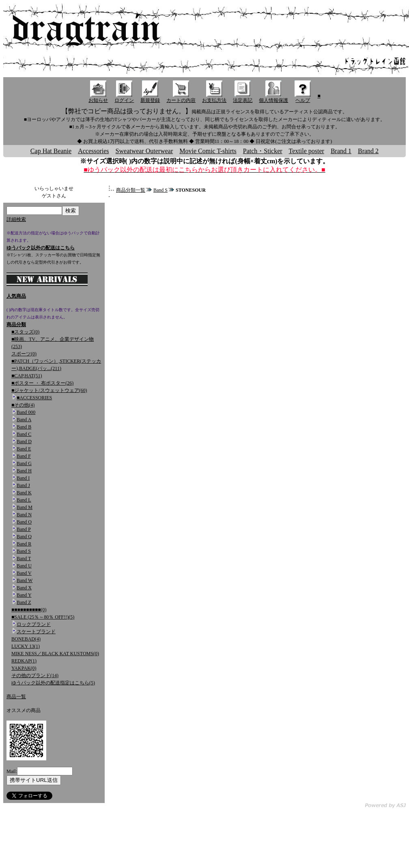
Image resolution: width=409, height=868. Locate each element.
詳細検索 (16, 219)
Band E (24, 449)
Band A (24, 420)
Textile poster (307, 151)
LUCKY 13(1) (26, 646)
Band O (24, 522)
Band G (24, 463)
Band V (24, 573)
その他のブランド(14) (35, 675)
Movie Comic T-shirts (208, 151)
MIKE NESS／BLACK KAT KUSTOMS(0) (55, 654)
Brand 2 (368, 151)
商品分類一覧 (131, 190)
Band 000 (26, 412)
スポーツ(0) (24, 354)
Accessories (93, 151)
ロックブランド (34, 624)
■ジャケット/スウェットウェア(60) (49, 390)
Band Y (24, 595)
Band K (24, 493)
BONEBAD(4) (26, 639)
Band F (24, 456)
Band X (24, 588)
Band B (24, 427)
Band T (24, 558)
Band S (24, 551)
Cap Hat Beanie (51, 151)
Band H (24, 471)
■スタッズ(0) (25, 332)
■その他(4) (23, 405)
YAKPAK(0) (24, 668)
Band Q (24, 537)
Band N (24, 515)
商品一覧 (16, 697)
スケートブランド (36, 632)
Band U (24, 566)
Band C (24, 434)
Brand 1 (341, 151)
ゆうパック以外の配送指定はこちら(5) (53, 683)
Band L (24, 500)
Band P (24, 529)
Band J (23, 485)
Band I (23, 478)
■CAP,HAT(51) (27, 376)
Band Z (24, 602)
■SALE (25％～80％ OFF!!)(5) (43, 617)
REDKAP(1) (24, 661)
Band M (25, 507)
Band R (24, 544)
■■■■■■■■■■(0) (29, 610)
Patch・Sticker (263, 151)
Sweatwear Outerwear (144, 151)
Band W (25, 580)
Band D (24, 442)
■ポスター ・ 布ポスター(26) (42, 383)
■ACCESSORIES (34, 398)
